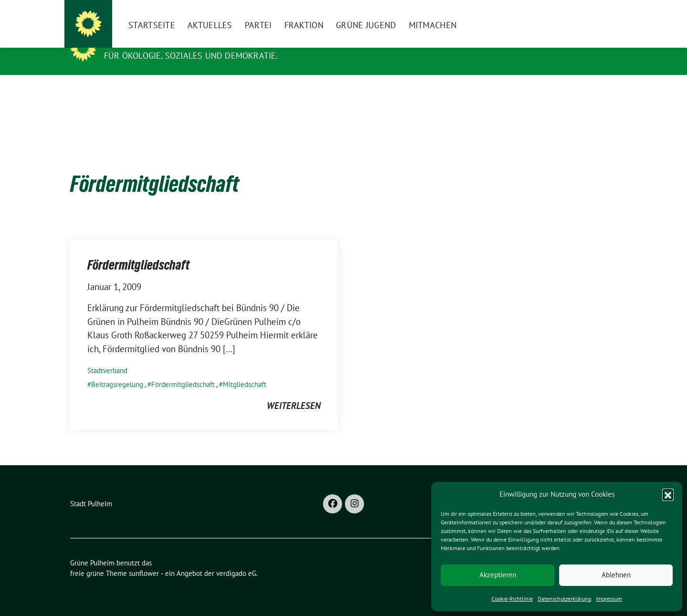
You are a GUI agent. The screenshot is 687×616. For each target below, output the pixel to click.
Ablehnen (616, 575)
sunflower (144, 559)
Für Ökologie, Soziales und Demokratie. (191, 56)
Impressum (609, 599)
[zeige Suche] (600, 11)
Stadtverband (107, 356)
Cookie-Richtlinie (512, 599)
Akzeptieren (498, 575)
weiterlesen (294, 391)
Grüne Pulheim (142, 42)
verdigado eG (236, 559)
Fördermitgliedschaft (138, 250)
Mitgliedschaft (245, 370)
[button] (668, 494)
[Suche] (586, 11)
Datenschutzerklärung (564, 599)
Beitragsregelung (117, 370)
